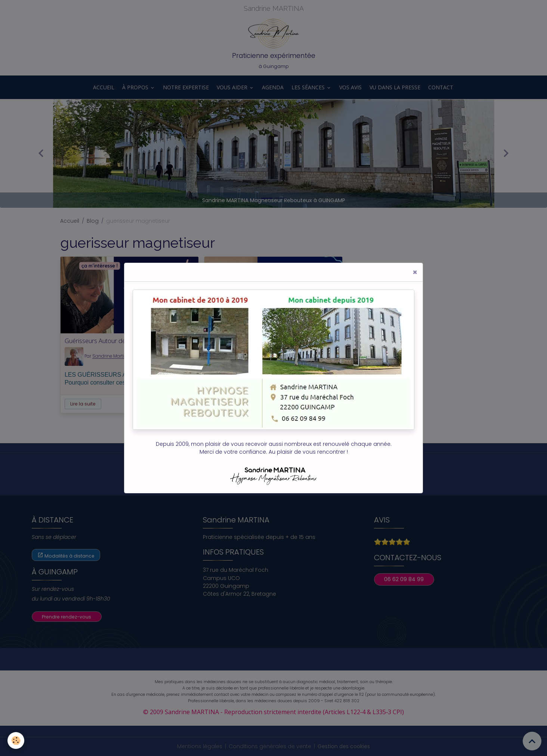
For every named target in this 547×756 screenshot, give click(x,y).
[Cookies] (16, 740)
